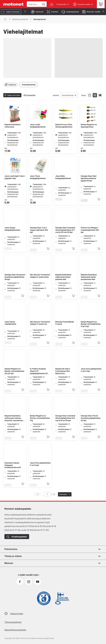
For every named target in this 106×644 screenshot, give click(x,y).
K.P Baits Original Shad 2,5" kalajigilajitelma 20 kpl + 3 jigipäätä (39, 371)
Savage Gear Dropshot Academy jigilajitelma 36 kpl (15, 277)
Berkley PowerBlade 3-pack (65, 323)
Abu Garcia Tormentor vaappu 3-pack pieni (40, 276)
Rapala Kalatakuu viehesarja (13, 126)
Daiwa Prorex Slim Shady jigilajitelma (64, 126)
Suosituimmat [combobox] (68, 95)
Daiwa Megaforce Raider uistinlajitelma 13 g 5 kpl (91, 324)
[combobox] (34, 4)
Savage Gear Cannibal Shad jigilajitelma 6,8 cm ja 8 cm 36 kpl (65, 418)
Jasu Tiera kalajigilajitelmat (38, 177)
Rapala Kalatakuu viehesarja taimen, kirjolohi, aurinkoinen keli (14, 418)
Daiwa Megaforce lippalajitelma (89, 126)
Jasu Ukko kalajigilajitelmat (63, 177)
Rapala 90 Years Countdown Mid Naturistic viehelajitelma (63, 371)
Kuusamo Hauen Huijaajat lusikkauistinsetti (13, 465)
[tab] (36, 12)
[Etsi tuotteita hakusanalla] (43, 4)
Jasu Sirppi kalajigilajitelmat (12, 229)
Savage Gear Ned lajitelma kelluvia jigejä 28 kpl (89, 178)
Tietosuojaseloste (13, 622)
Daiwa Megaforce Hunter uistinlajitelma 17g (40, 418)
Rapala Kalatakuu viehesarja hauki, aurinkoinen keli (89, 277)
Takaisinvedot (17, 613)
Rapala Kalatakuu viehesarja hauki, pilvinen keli (63, 277)
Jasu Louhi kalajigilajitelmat (38, 126)
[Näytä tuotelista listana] (100, 95)
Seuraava (65, 494)
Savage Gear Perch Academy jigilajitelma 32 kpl (91, 418)
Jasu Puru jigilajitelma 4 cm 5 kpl (91, 370)
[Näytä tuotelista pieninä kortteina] (95, 95)
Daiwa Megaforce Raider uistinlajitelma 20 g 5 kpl (14, 371)
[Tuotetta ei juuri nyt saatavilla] (99, 199)
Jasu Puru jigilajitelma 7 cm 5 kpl (40, 464)
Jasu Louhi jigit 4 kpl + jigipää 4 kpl (15, 177)
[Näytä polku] (5, 19)
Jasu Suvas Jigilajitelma (10, 323)
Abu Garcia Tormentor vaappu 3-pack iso (40, 323)
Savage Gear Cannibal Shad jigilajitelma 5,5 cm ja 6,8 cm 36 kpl (65, 230)
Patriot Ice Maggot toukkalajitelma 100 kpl (90, 230)
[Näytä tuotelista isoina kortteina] (90, 95)
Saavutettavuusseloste (15, 630)
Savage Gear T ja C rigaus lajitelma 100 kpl (39, 230)
